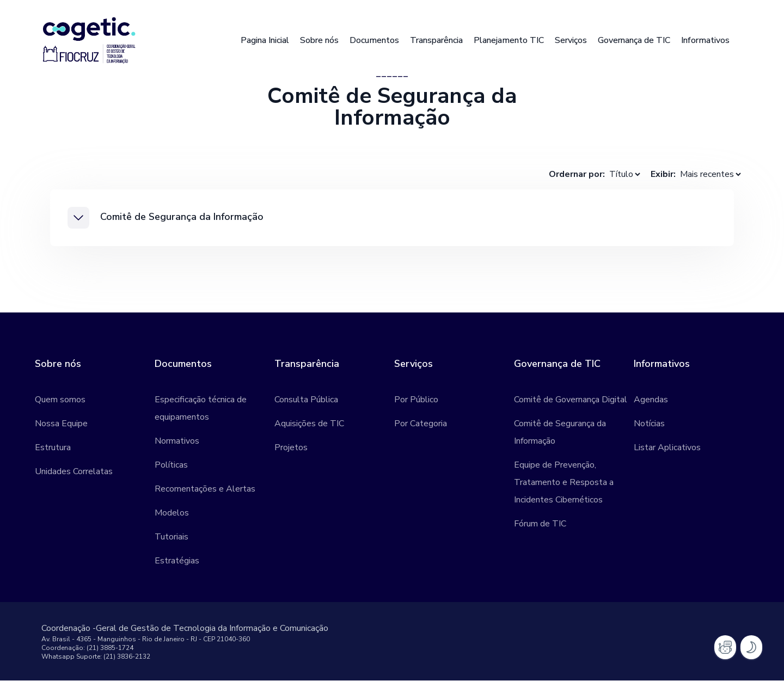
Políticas (171, 465)
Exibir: (663, 174)
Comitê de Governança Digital (571, 400)
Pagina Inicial (265, 40)
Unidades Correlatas (74, 472)
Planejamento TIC (509, 40)
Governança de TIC (634, 40)
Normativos (177, 441)
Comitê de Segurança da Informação (560, 433)
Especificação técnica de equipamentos (201, 409)
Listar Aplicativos (667, 448)
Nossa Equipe (61, 424)
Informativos (705, 40)
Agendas (651, 400)
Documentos (374, 40)
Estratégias (177, 561)
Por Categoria (421, 424)
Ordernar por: (577, 174)
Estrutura (53, 448)
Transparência (436, 40)
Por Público (416, 400)
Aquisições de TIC (309, 424)
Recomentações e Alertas (205, 489)
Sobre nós (319, 40)
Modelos (172, 513)
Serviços (571, 40)
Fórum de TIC (540, 524)
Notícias (649, 424)
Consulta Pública (306, 400)
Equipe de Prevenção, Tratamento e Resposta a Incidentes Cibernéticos (564, 483)
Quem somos (60, 400)
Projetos (291, 448)
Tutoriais (171, 537)
